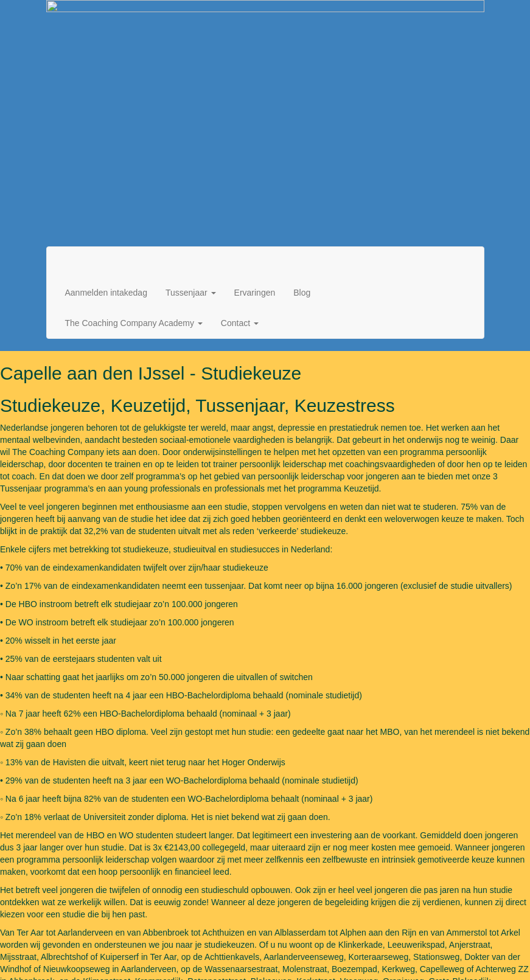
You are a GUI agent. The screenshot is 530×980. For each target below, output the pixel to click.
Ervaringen (255, 58)
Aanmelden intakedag (106, 58)
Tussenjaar (191, 58)
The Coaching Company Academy (134, 89)
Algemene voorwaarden (410, 949)
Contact (240, 89)
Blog (302, 58)
